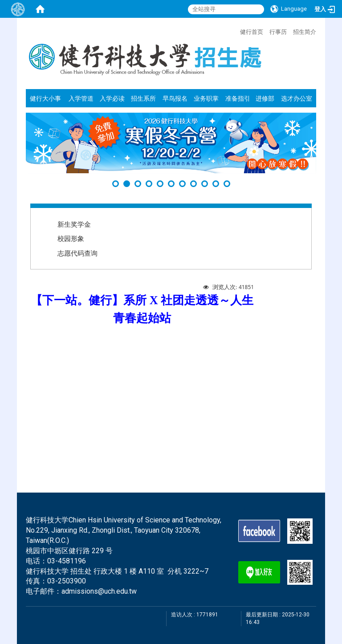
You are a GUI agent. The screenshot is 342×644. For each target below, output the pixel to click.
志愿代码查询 (77, 253)
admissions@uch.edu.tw (99, 591)
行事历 (278, 32)
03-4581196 (67, 561)
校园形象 (71, 238)
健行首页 (252, 32)
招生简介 (305, 32)
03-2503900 (67, 581)
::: (236, 31)
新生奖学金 (74, 224)
